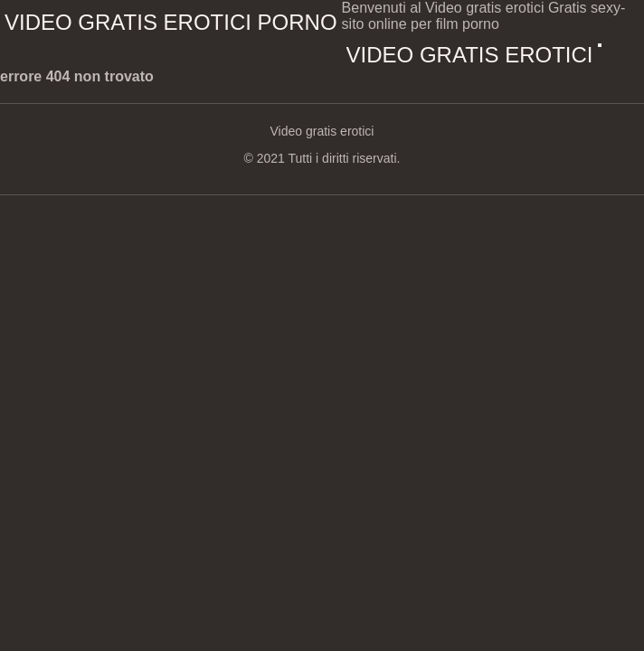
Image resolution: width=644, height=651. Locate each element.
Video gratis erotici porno (171, 22)
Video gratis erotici (470, 55)
